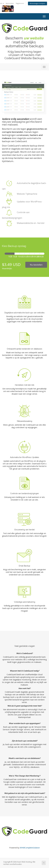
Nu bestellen (36, 265)
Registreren (20, 3)
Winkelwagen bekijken (38, 3)
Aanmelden (10, 3)
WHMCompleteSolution (30, 848)
